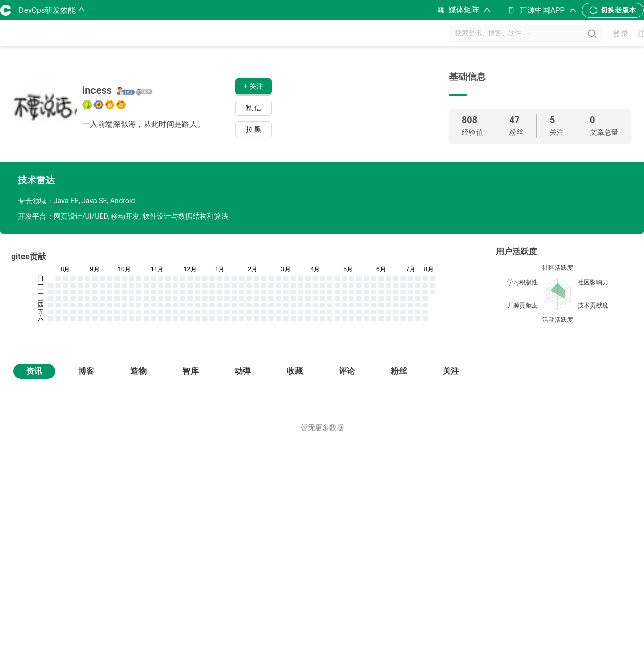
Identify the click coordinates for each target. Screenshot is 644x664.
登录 (621, 33)
